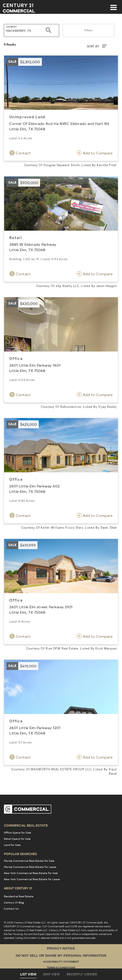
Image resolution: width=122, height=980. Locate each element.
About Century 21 (18, 888)
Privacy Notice (61, 948)
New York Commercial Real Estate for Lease (32, 879)
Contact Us (11, 909)
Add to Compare (95, 153)
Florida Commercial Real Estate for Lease (30, 867)
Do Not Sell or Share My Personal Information (61, 956)
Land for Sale (12, 845)
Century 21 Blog (14, 902)
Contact (20, 153)
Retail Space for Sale (17, 839)
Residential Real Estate (19, 896)
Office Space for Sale (17, 833)
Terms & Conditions (61, 968)
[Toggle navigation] (114, 5)
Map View (51, 974)
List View (28, 974)
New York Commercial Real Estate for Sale (31, 873)
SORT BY (97, 46)
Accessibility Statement (61, 962)
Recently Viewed (82, 974)
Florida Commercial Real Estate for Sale (29, 861)
